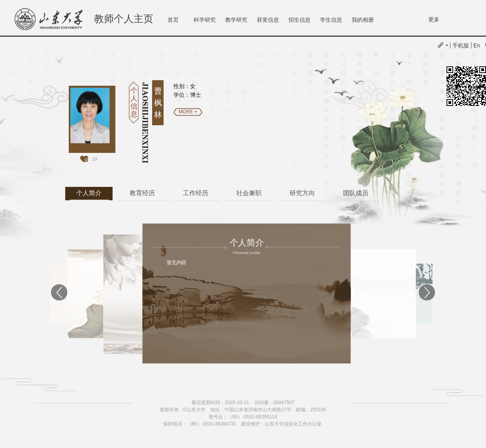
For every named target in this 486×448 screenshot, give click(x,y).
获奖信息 (268, 20)
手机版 (461, 45)
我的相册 (363, 20)
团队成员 (356, 193)
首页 (173, 20)
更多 (434, 19)
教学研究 (236, 20)
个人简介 (89, 193)
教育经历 (142, 193)
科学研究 (205, 20)
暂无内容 (177, 262)
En (477, 45)
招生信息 (300, 20)
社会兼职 (249, 193)
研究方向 (302, 193)
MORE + (188, 112)
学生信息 (331, 20)
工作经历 (196, 193)
